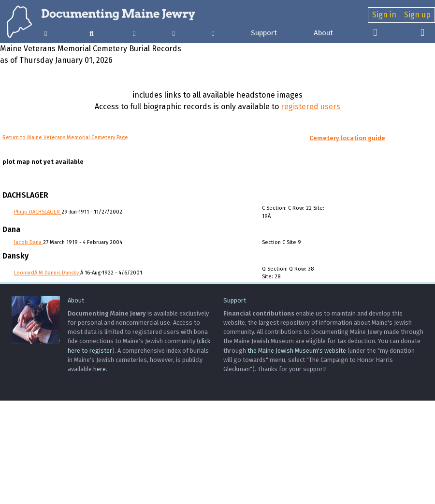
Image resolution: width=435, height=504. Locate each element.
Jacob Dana (29, 242)
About (323, 33)
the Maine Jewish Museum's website (297, 351)
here (100, 369)
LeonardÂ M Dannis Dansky (47, 273)
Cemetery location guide (347, 138)
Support (264, 33)
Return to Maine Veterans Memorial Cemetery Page (65, 137)
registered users (311, 107)
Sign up (417, 15)
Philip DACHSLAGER (38, 212)
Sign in (384, 15)
